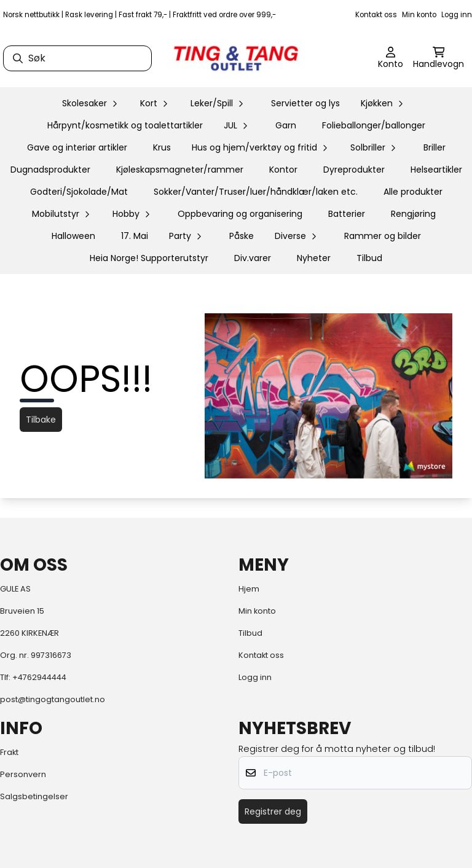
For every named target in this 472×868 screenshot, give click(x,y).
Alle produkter (413, 192)
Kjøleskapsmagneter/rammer (180, 170)
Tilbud (369, 258)
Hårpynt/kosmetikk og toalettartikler (125, 125)
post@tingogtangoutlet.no (53, 699)
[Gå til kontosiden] (391, 58)
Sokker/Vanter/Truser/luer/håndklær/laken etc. (256, 192)
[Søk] (77, 58)
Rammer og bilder (383, 236)
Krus (162, 147)
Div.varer (253, 258)
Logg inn (457, 15)
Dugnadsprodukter (50, 170)
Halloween (73, 236)
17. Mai (135, 236)
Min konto (419, 15)
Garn (286, 125)
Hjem (249, 589)
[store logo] (236, 58)
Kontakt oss (376, 15)
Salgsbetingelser (34, 796)
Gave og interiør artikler (77, 147)
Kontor (283, 170)
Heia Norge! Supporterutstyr (149, 258)
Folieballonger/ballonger (374, 125)
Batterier (347, 214)
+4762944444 (39, 677)
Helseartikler (436, 170)
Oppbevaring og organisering (240, 214)
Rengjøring (413, 214)
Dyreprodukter (354, 170)
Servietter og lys (305, 103)
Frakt (9, 752)
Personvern (23, 774)
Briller (435, 147)
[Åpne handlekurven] (439, 58)
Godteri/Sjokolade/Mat (79, 192)
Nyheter (314, 258)
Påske (242, 236)
